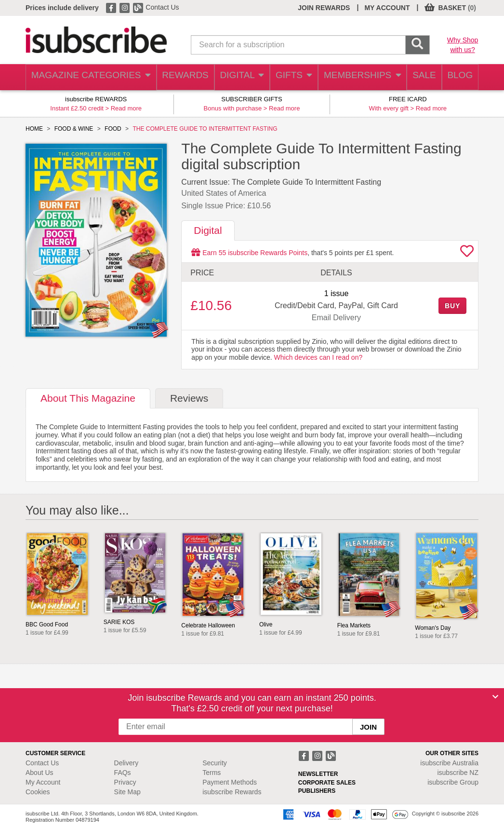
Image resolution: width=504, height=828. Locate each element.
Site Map (127, 792)
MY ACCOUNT (387, 8)
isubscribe (449, 763)
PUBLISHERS (317, 791)
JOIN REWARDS (324, 8)
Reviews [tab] (189, 398)
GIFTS (287, 77)
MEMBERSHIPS (356, 77)
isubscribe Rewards (232, 792)
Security (215, 763)
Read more (126, 108)
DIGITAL (234, 77)
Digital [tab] (208, 230)
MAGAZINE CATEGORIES (86, 77)
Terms (212, 773)
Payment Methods (230, 782)
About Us (40, 773)
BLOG (458, 77)
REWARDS (175, 77)
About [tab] (88, 398)
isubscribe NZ (458, 773)
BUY (452, 306)
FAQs (123, 773)
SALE (418, 77)
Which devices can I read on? (318, 357)
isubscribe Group (453, 782)
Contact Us (162, 7)
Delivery (126, 763)
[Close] (495, 697)
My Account (43, 782)
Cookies (38, 792)
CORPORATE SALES (327, 783)
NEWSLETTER (318, 774)
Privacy (125, 782)
